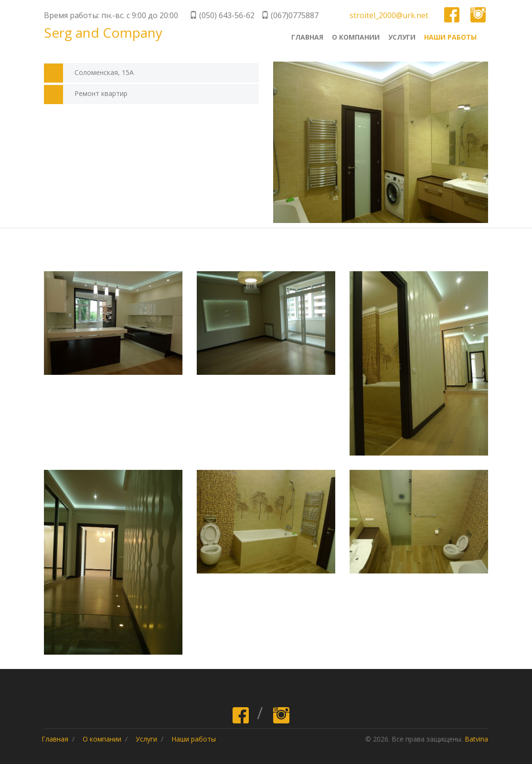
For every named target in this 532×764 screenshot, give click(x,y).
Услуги (402, 37)
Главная (307, 37)
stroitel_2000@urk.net (389, 15)
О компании (356, 37)
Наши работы (450, 37)
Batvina (476, 739)
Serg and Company (103, 33)
